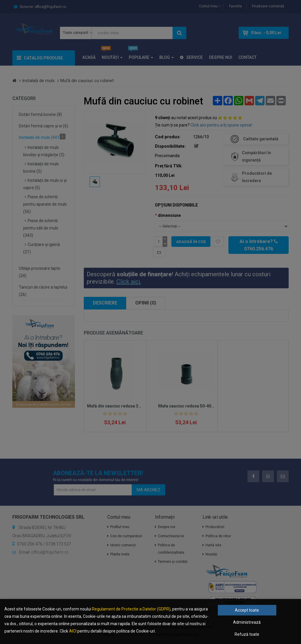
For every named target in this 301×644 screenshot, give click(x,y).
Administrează (247, 622)
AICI (73, 631)
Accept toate (247, 610)
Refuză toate (247, 634)
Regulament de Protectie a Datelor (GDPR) (131, 609)
